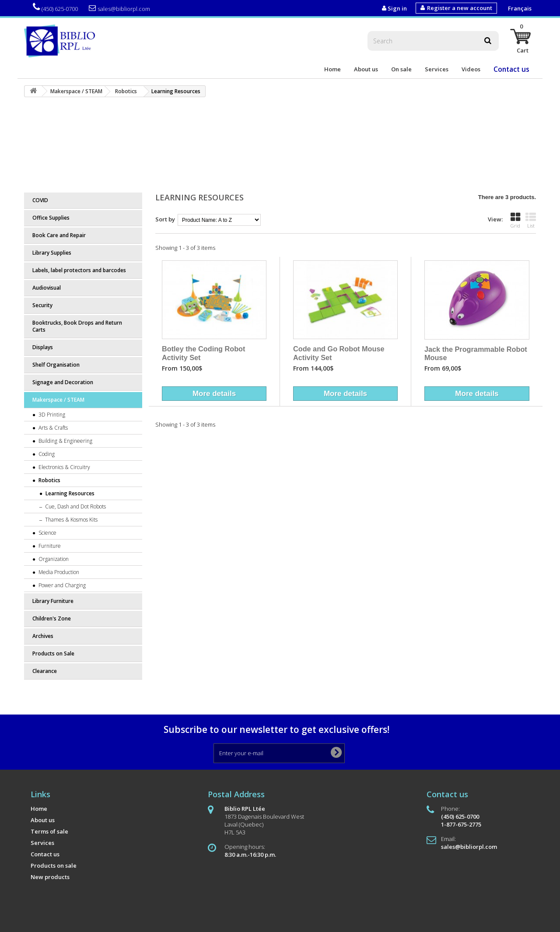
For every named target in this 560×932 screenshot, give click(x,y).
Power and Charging (61, 585)
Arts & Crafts (52, 428)
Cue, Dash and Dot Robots (75, 506)
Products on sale (54, 865)
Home (332, 69)
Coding (46, 454)
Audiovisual (47, 288)
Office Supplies (51, 218)
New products (50, 877)
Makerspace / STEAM (58, 400)
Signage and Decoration (63, 382)
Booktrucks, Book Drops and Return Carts (77, 326)
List (531, 221)
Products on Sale (53, 653)
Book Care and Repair (59, 235)
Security (42, 305)
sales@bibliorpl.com (119, 9)
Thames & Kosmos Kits (71, 520)
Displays (43, 347)
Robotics (49, 480)
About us (366, 69)
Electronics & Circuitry (64, 467)
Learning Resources (69, 493)
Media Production (58, 572)
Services (437, 69)
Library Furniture (53, 601)
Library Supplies (52, 253)
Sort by (165, 219)
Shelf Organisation (56, 365)
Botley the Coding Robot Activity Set (203, 353)
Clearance (45, 671)
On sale (401, 69)
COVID (40, 200)
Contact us (511, 69)
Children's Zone (52, 618)
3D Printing (51, 415)
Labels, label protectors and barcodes (79, 270)
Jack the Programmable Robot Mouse (476, 354)
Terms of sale (49, 831)
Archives (43, 636)
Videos (471, 69)
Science (47, 533)
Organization (53, 559)
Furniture (49, 546)
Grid (515, 221)
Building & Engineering (65, 441)
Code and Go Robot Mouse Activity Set (339, 353)
